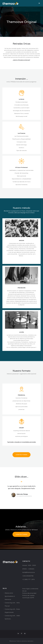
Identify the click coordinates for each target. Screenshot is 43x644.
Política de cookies (28, 595)
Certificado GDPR (28, 598)
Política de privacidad (29, 593)
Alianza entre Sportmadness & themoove (10, 596)
